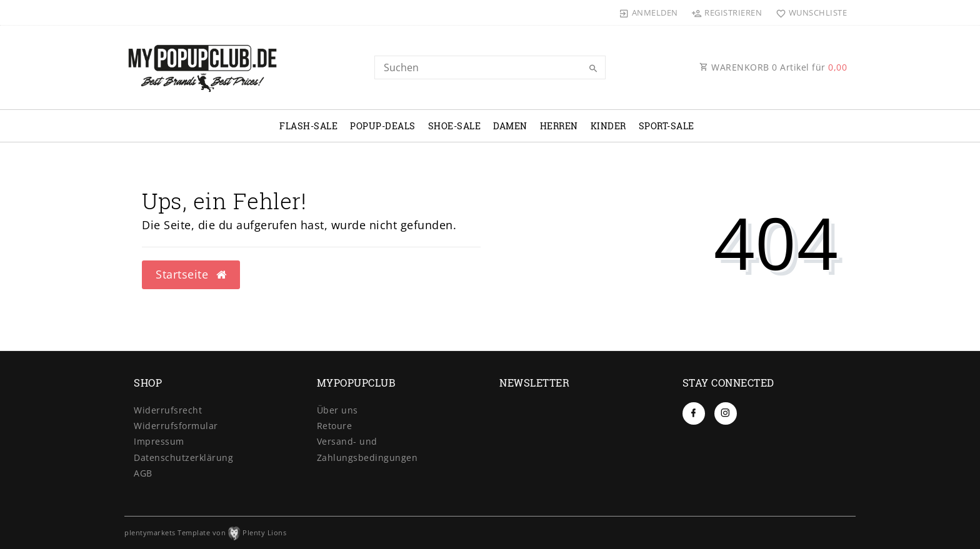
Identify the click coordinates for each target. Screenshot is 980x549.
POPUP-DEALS (383, 126)
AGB (143, 473)
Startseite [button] (191, 274)
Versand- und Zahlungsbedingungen (367, 449)
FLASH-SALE (308, 126)
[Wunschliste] (808, 12)
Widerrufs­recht (168, 410)
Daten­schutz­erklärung (183, 457)
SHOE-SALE (455, 126)
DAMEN (510, 126)
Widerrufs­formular (176, 426)
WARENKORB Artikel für (773, 67)
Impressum (159, 441)
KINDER (608, 126)
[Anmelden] (649, 12)
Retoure (335, 426)
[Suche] (593, 69)
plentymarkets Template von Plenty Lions (205, 532)
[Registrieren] (727, 12)
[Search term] (490, 67)
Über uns (337, 410)
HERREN (559, 126)
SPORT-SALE (667, 126)
